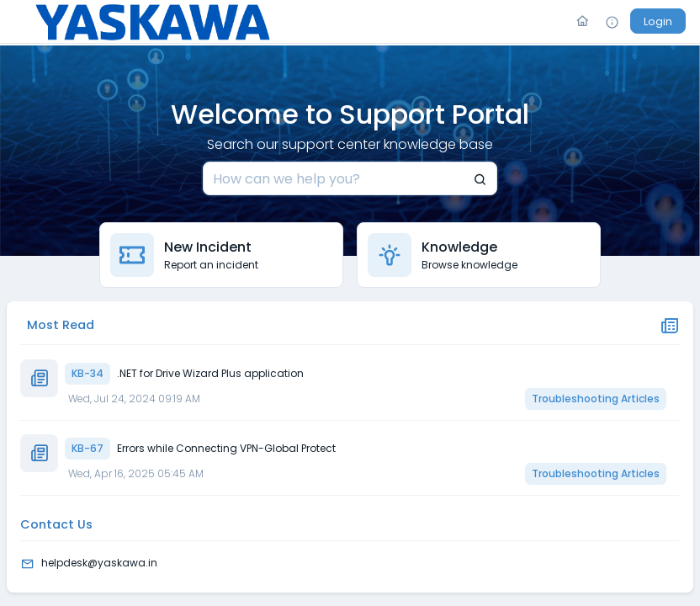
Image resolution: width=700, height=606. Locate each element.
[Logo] (153, 21)
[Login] (658, 21)
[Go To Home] (582, 21)
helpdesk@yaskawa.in (99, 563)
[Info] (612, 21)
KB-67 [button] (87, 448)
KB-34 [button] (87, 373)
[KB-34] (395, 374)
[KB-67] (395, 449)
